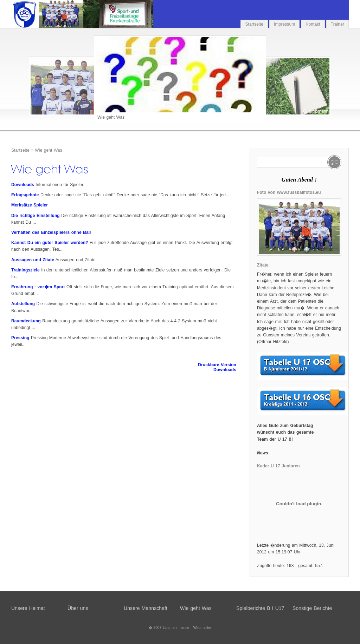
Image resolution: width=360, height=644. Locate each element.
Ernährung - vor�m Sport (38, 287)
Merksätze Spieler (30, 205)
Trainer (337, 24)
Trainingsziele (25, 270)
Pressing (20, 338)
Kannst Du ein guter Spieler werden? (50, 243)
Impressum (284, 24)
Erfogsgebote (25, 195)
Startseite (254, 24)
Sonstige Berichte (312, 608)
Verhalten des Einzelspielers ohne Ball (51, 232)
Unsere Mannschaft (146, 608)
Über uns (78, 608)
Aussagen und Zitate (33, 260)
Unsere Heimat (28, 608)
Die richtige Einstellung (36, 216)
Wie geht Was (48, 150)
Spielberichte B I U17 (260, 608)
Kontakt (313, 24)
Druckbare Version (217, 365)
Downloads (23, 185)
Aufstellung (23, 304)
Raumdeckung (26, 321)
